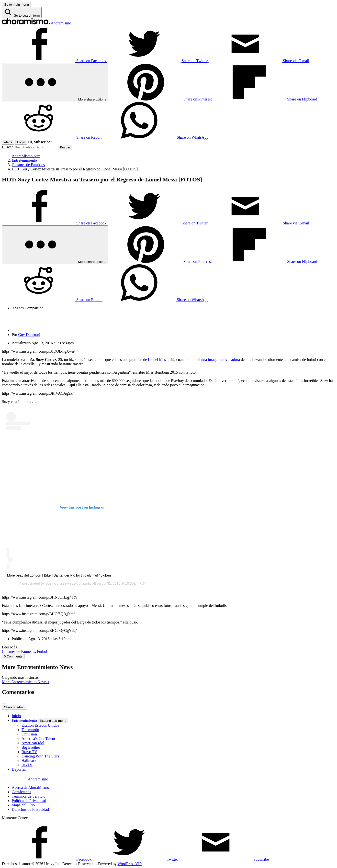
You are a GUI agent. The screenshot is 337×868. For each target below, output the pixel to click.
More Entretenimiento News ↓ (26, 682)
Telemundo (30, 730)
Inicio (16, 716)
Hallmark (29, 761)
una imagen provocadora (221, 360)
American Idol (33, 743)
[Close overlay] (4, 704)
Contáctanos (21, 792)
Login (21, 142)
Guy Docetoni (29, 335)
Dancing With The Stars (40, 756)
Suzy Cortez (55, 583)
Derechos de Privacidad (30, 809)
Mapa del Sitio (23, 805)
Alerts (8, 142)
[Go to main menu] (16, 5)
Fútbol (42, 651)
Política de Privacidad (29, 801)
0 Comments (13, 656)
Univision (29, 734)
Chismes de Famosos (18, 651)
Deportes (19, 769)
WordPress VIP (130, 864)
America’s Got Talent (38, 739)
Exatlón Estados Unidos (40, 725)
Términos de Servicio (29, 796)
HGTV (27, 765)
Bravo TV (29, 752)
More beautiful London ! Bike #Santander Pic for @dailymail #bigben (59, 575)
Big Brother (31, 747)
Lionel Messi (158, 360)
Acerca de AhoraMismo (30, 787)
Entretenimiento (24, 720)
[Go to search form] (22, 13)
